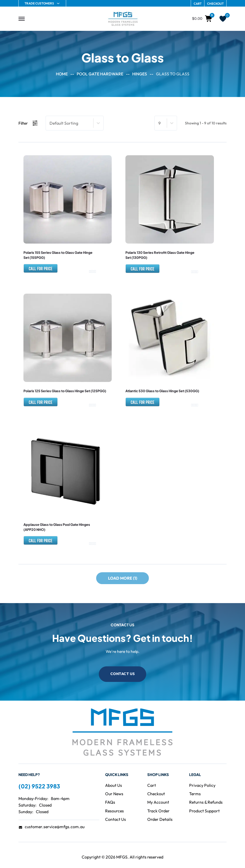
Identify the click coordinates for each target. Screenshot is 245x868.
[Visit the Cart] (152, 784)
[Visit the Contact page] (116, 818)
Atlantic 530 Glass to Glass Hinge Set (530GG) (162, 390)
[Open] (22, 19)
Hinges (140, 74)
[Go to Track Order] (158, 810)
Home (62, 74)
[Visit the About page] (114, 784)
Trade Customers (39, 3)
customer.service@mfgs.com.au (55, 826)
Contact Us (123, 673)
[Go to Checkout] (156, 793)
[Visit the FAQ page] (110, 801)
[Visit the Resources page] (114, 810)
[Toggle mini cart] (202, 19)
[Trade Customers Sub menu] (58, 3)
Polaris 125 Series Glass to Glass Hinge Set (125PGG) (65, 390)
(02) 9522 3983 (39, 785)
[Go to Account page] (158, 801)
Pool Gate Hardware (100, 74)
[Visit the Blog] (114, 793)
